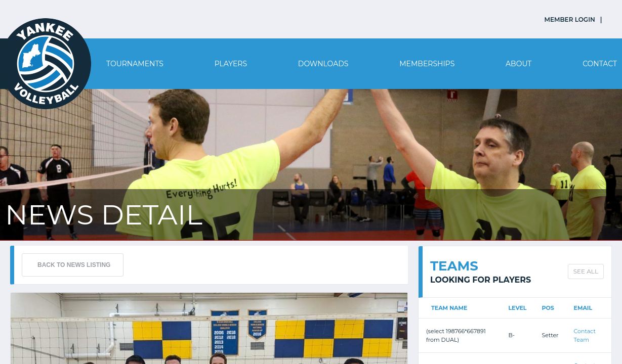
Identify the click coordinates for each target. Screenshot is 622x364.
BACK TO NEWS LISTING (74, 265)
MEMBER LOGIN (570, 19)
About (519, 64)
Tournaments (135, 64)
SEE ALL (586, 271)
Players (231, 64)
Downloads (323, 64)
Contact (600, 64)
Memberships (427, 64)
